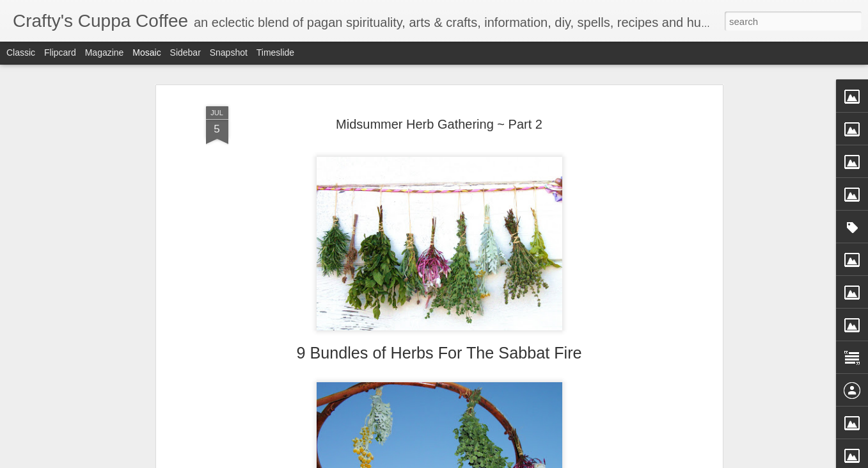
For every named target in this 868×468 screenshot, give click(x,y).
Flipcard (60, 52)
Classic (21, 52)
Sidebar (185, 52)
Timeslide (275, 52)
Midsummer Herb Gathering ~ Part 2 (439, 124)
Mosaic (146, 52)
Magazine (105, 52)
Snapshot (229, 52)
